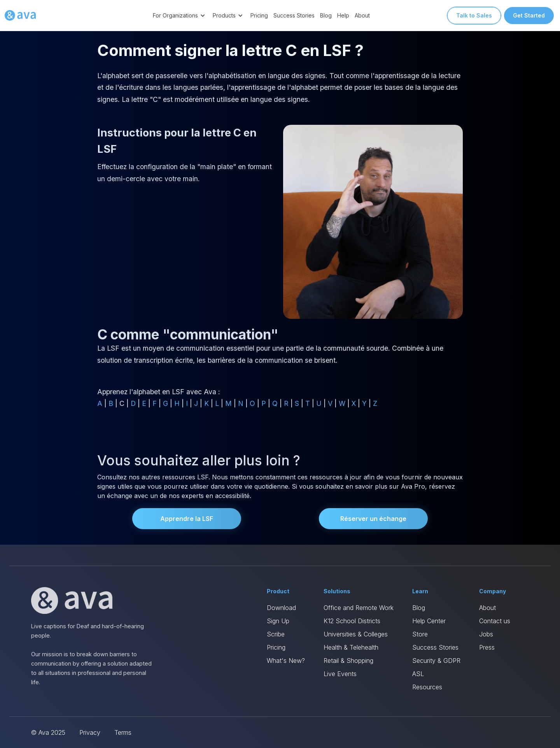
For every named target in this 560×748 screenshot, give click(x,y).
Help (343, 15)
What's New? (286, 661)
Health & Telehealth (351, 647)
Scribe (276, 634)
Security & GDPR (436, 661)
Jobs (486, 634)
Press (487, 647)
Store (420, 634)
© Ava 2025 (48, 732)
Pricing (259, 15)
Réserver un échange (373, 519)
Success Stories (294, 15)
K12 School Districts (352, 621)
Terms (123, 732)
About (362, 15)
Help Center (429, 621)
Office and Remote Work (359, 608)
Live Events (340, 674)
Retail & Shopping (348, 661)
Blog (326, 15)
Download (281, 608)
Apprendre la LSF (187, 519)
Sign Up (278, 621)
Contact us (495, 621)
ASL (418, 674)
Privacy (90, 732)
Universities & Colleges (356, 634)
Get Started (529, 15)
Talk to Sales (474, 15)
